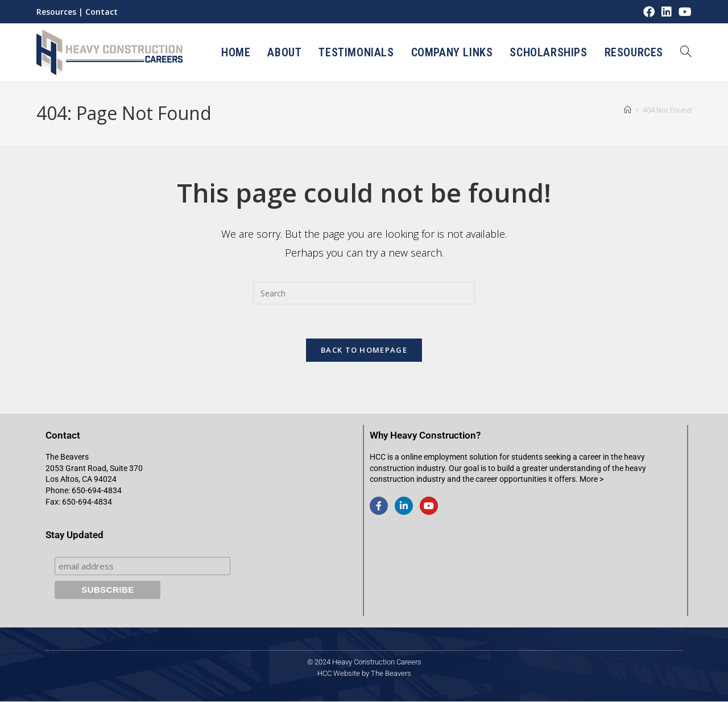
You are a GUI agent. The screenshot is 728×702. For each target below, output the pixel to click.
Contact (102, 12)
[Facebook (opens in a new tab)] (649, 12)
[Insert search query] (364, 293)
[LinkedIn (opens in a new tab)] (667, 12)
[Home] (628, 110)
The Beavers (391, 674)
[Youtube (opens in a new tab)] (683, 12)
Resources (56, 12)
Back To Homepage (364, 350)
